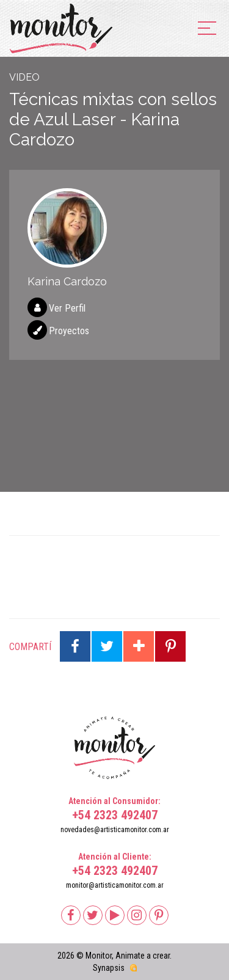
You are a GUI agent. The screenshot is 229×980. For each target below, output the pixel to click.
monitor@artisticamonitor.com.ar (115, 885)
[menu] (207, 29)
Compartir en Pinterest (170, 646)
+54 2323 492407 (115, 815)
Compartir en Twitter (107, 646)
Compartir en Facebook (75, 646)
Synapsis (109, 968)
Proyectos (69, 331)
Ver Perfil (67, 308)
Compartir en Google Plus (139, 646)
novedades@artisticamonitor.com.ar (115, 830)
